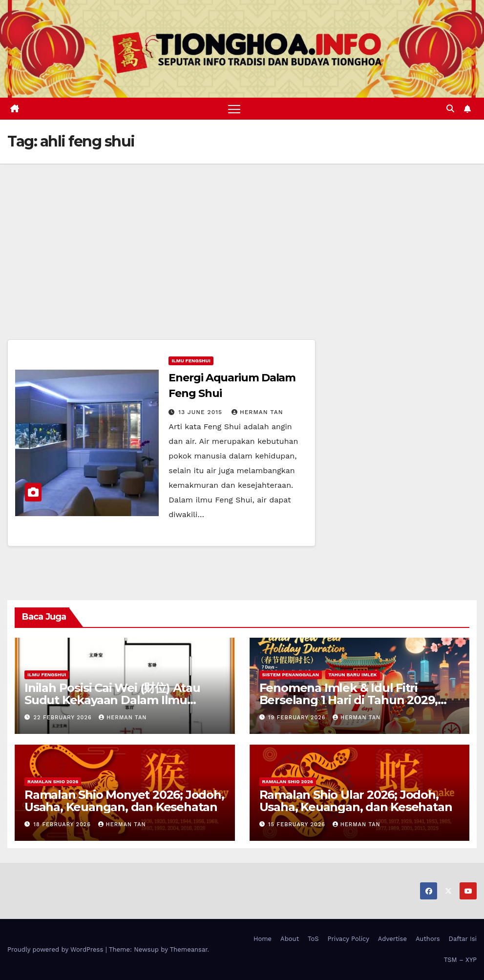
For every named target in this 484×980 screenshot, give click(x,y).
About (290, 939)
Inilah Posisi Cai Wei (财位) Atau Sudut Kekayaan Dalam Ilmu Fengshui (112, 700)
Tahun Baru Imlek (352, 675)
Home (263, 939)
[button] (450, 109)
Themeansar (189, 949)
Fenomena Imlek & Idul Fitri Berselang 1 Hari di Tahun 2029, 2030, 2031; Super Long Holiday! (349, 700)
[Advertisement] (242, 237)
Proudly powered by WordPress (56, 949)
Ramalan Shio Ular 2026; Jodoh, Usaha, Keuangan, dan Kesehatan (356, 801)
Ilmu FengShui (191, 361)
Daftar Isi (463, 939)
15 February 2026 (298, 824)
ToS (313, 939)
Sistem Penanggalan (291, 675)
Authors (428, 939)
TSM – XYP (460, 960)
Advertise (392, 939)
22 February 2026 (64, 718)
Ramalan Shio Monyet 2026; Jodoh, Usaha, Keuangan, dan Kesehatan (124, 801)
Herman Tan (257, 413)
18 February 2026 (63, 824)
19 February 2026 (298, 718)
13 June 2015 (201, 413)
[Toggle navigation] (234, 109)
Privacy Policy (348, 939)
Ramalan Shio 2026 (53, 782)
